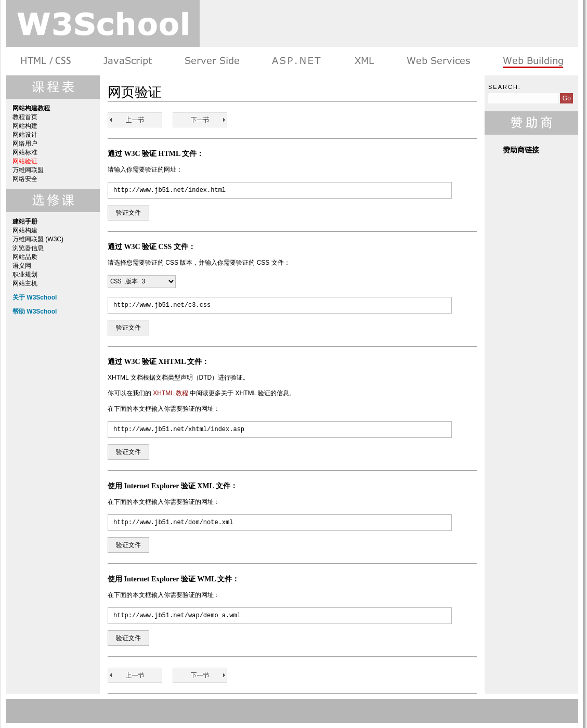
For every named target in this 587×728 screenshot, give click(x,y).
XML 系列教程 (364, 61)
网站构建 (25, 126)
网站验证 (25, 161)
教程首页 (25, 117)
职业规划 (25, 275)
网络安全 (25, 179)
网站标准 (25, 152)
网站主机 (25, 283)
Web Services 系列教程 (438, 61)
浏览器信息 (28, 248)
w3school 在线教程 (103, 23)
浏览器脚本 (128, 61)
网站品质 (25, 257)
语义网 (22, 266)
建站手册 (532, 61)
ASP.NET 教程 (296, 61)
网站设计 (25, 135)
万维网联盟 (28, 170)
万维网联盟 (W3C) (38, 239)
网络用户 (25, 144)
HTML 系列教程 (47, 61)
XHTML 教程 (171, 393)
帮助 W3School (35, 311)
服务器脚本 (212, 61)
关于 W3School (35, 297)
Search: (505, 87)
